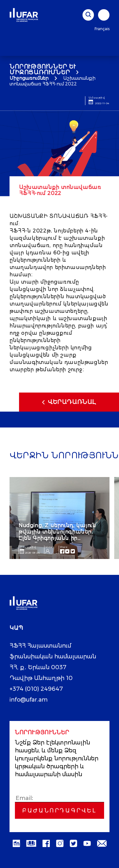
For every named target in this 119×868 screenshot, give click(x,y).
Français (102, 29)
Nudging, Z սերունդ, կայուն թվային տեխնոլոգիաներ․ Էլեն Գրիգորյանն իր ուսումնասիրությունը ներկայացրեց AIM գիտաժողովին (57, 541)
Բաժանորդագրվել (59, 811)
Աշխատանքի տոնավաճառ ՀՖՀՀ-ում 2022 (53, 81)
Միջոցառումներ (29, 78)
